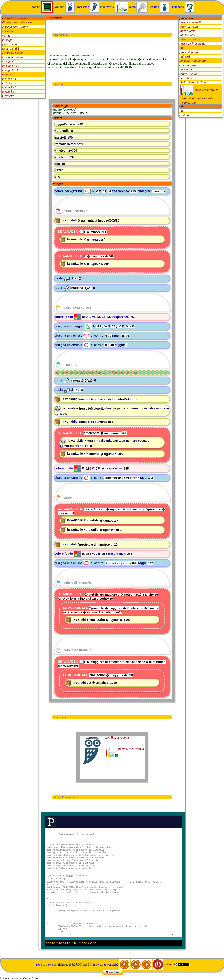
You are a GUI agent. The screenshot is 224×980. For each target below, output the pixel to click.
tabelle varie (187, 31)
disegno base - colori (15, 27)
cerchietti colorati (13, 57)
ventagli (7, 36)
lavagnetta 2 (10, 66)
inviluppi (8, 40)
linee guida (186, 70)
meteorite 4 (9, 92)
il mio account (188, 102)
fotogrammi (9, 44)
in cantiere (186, 78)
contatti (184, 115)
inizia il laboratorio (199, 90)
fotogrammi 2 (11, 48)
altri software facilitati (194, 82)
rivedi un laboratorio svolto (197, 98)
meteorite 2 (9, 83)
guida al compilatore (192, 61)
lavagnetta (9, 62)
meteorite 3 (9, 87)
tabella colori (188, 35)
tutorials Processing (15, 18)
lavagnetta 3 (10, 70)
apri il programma (117, 738)
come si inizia (188, 65)
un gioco (8, 74)
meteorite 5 (9, 96)
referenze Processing (192, 43)
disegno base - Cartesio (17, 23)
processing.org (189, 52)
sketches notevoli (190, 22)
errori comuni (188, 74)
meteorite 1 (9, 79)
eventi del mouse (13, 53)
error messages (189, 27)
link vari (185, 57)
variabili (8, 31)
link (182, 48)
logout (163, 964)
